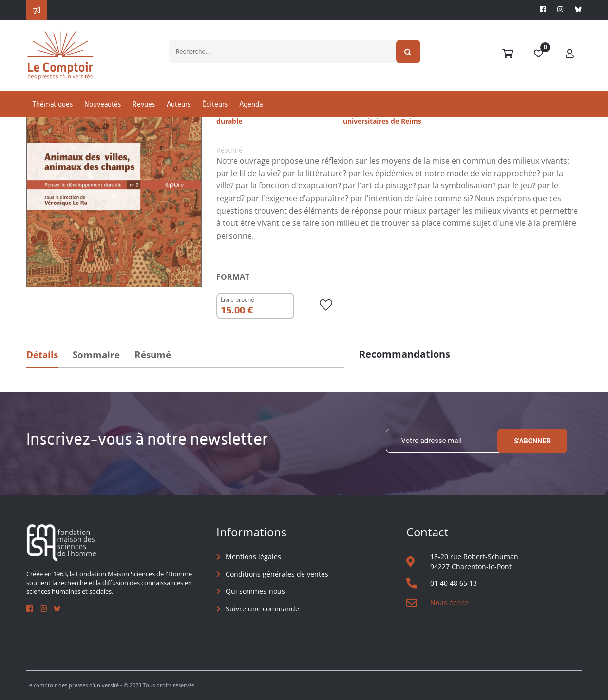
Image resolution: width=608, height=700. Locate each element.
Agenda (251, 104)
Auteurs (179, 104)
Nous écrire (449, 602)
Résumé (153, 355)
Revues (144, 104)
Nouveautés (103, 104)
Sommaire (96, 355)
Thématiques (52, 104)
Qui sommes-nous (255, 591)
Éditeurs (215, 104)
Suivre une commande (262, 609)
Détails (42, 355)
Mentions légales (253, 557)
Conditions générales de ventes (277, 574)
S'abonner (532, 441)
